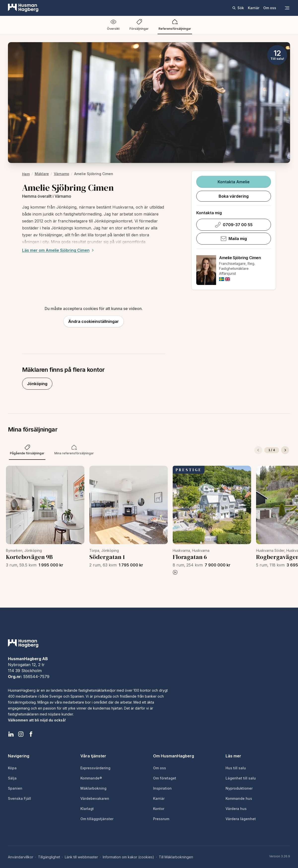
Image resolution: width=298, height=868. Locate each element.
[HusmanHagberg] (23, 8)
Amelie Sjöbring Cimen (240, 258)
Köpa (12, 768)
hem (26, 174)
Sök (238, 8)
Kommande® (91, 778)
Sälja (12, 778)
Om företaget (165, 778)
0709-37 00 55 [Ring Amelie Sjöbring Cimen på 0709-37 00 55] (234, 225)
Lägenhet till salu (241, 778)
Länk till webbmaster (81, 857)
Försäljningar (139, 25)
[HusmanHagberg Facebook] (31, 734)
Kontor (159, 809)
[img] (222, 279)
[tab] (27, 450)
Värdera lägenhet (241, 819)
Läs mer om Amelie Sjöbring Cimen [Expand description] (59, 250)
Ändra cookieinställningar (94, 321)
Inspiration (162, 788)
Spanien (15, 788)
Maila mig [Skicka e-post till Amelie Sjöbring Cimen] (234, 239)
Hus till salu (236, 768)
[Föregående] (258, 450)
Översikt (113, 25)
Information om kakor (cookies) (128, 857)
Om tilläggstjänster (97, 819)
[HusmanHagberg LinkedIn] (11, 734)
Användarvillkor (21, 857)
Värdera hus (236, 809)
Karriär (254, 8)
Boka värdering (234, 196)
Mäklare (42, 174)
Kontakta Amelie (234, 182)
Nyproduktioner (239, 788)
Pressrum (161, 819)
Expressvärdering (95, 768)
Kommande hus (239, 798)
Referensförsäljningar (175, 25)
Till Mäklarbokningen (176, 857)
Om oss (270, 8)
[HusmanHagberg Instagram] (21, 734)
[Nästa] (285, 450)
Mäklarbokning (93, 788)
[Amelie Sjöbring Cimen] (206, 270)
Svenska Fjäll (19, 798)
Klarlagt (87, 809)
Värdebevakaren (95, 798)
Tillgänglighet (49, 857)
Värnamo (62, 174)
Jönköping (37, 384)
